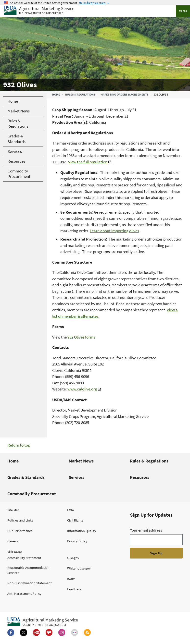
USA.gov (73, 558)
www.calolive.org (82, 389)
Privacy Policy (77, 541)
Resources (140, 477)
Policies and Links (20, 520)
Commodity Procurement (32, 494)
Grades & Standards (26, 477)
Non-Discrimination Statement (30, 583)
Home (56, 94)
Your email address (146, 530)
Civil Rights (75, 520)
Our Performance (20, 531)
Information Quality (82, 531)
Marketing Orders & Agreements (125, 94)
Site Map (13, 510)
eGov (71, 579)
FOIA (71, 510)
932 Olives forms (81, 337)
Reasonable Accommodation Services (28, 570)
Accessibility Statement (24, 558)
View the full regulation (88, 162)
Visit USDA (15, 552)
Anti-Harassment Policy (24, 594)
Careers (13, 541)
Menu (183, 11)
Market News (81, 461)
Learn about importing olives (114, 231)
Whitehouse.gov (79, 568)
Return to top (19, 445)
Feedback (74, 589)
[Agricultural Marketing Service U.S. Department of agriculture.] (43, 622)
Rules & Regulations (80, 94)
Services (76, 477)
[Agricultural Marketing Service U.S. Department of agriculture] (39, 11)
